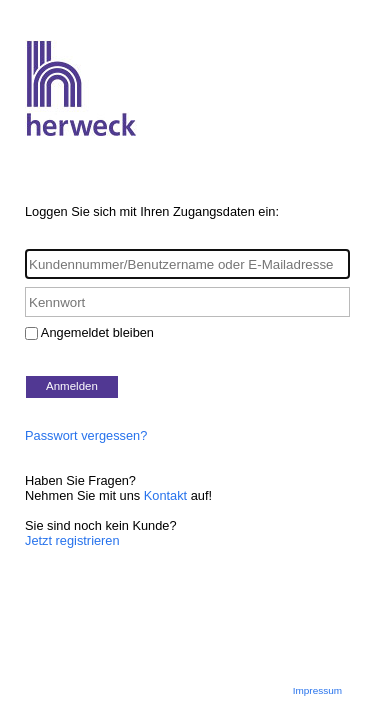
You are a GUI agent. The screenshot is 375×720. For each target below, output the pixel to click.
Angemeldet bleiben (97, 332)
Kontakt (165, 495)
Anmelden (72, 386)
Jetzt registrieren (72, 540)
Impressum (317, 690)
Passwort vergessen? (86, 435)
